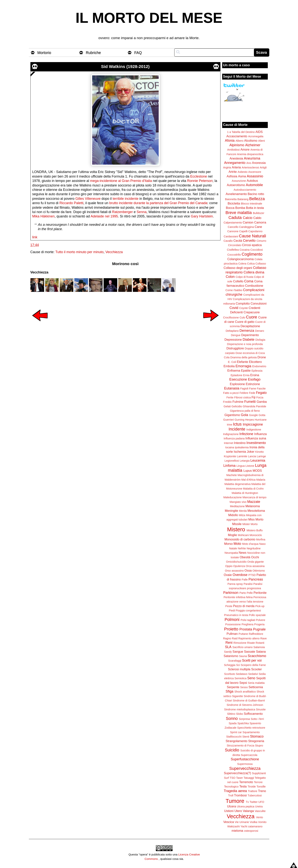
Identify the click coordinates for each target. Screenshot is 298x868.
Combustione (254, 286)
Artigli (263, 167)
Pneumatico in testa (236, 615)
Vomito (262, 822)
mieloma (237, 831)
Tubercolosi (255, 795)
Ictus (237, 424)
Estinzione (253, 384)
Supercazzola (249, 755)
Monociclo (256, 535)
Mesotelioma (256, 511)
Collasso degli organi (238, 268)
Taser (239, 778)
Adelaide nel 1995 (104, 216)
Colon (230, 277)
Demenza (247, 331)
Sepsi (243, 683)
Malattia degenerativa (238, 484)
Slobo (240, 714)
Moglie (232, 535)
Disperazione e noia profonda (245, 344)
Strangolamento (236, 741)
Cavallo (228, 241)
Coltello (238, 281)
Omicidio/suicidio (236, 562)
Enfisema (234, 370)
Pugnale (259, 629)
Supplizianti (259, 773)
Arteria (236, 167)
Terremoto (246, 782)
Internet (229, 443)
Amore (245, 149)
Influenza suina (256, 438)
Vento (260, 817)
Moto (237, 544)
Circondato (235, 245)
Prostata (246, 629)
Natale (233, 548)
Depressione (233, 340)
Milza (242, 515)
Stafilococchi (234, 737)
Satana (261, 652)
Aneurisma (252, 158)
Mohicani (243, 535)
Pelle (250, 593)
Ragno (227, 638)
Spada (233, 723)
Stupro (259, 746)
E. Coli (232, 362)
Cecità (238, 241)
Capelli (243, 231)
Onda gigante (255, 562)
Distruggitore (235, 348)
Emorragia (243, 366)
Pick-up (260, 606)
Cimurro (261, 241)
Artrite (233, 172)
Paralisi (248, 584)
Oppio (229, 566)
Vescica (229, 822)
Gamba (262, 402)
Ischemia (240, 452)
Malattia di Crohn (253, 489)
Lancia (252, 456)
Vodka (254, 822)
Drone (262, 357)
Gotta (262, 415)
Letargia (245, 461)
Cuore (252, 317)
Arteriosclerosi (250, 167)
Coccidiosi (257, 250)
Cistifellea (233, 250)
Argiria (227, 167)
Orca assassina (255, 566)
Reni (229, 643)
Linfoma (229, 466)
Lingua (241, 466)
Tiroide (252, 787)
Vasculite (260, 811)
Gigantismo (232, 415)
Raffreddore (256, 634)
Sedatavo (242, 674)
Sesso (244, 687)
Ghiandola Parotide (254, 406)
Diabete (249, 340)
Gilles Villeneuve (88, 199)
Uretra (259, 806)
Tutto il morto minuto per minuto (79, 252)
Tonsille (261, 787)
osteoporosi (251, 831)
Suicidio (232, 750)
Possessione (233, 624)
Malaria (261, 480)
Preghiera (247, 624)
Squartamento (251, 732)
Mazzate (254, 502)
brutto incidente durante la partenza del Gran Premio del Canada (158, 203)
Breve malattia (239, 213)
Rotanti (260, 643)
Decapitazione (250, 326)
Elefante (242, 362)
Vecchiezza (114, 252)
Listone (250, 466)
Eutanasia (232, 388)
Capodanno (255, 231)
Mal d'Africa (248, 480)
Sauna (243, 656)
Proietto (231, 629)
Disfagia (260, 340)
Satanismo (231, 656)
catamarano (255, 826)
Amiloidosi (234, 150)
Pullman (232, 634)
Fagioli (244, 389)
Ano (249, 163)
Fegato (261, 393)
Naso (262, 544)
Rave (264, 638)
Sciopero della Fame (253, 665)
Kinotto (260, 452)
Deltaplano (232, 331)
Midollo (233, 515)
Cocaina (245, 250)
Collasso (261, 264)
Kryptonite (230, 456)
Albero (239, 141)
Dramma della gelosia (244, 357)
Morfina (261, 539)
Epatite (246, 370)
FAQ (138, 53)
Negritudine (254, 548)
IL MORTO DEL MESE (149, 18)
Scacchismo (257, 656)
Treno (262, 791)
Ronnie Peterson (200, 181)
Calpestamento (233, 223)
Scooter (257, 669)
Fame (253, 389)
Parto (243, 593)
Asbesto (243, 172)
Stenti (246, 737)
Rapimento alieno (249, 638)
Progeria (259, 624)
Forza (260, 397)
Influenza (261, 434)
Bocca (230, 208)
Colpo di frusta (245, 277)
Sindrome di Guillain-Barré (249, 701)
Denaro (260, 331)
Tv (247, 802)
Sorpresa (244, 719)
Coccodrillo (234, 255)
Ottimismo (259, 571)
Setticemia (256, 687)
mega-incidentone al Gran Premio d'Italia (121, 181)
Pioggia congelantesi (248, 611)
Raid (235, 638)
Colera (242, 264)
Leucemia (258, 460)
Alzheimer (253, 145)
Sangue (238, 652)
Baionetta (231, 199)
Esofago (254, 379)
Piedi (232, 611)
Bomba (240, 208)
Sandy (228, 652)
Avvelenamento (236, 194)
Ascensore (255, 172)
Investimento (256, 443)
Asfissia (232, 176)
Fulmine (238, 402)
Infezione (246, 434)
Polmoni (232, 620)
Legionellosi (232, 461)
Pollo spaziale (257, 615)
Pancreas (256, 579)
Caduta (235, 218)
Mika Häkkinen (44, 216)
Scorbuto (230, 674)
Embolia (229, 366)
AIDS (259, 132)
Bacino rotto (256, 194)
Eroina (255, 375)
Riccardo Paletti (71, 203)
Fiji (253, 397)
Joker (251, 452)
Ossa (248, 570)
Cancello (233, 227)
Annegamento (235, 163)
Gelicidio (237, 406)
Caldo (257, 218)
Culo (242, 318)
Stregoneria (256, 741)
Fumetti (250, 402)
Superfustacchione (245, 759)
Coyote (244, 308)
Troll (231, 795)
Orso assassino (234, 571)
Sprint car (236, 732)
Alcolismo (251, 141)
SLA (228, 647)
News (243, 553)
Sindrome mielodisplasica (240, 709)
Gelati (227, 406)
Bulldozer (259, 213)
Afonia (230, 141)
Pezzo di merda (244, 606)
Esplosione (237, 384)
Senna (142, 212)
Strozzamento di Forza (241, 746)
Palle (245, 580)
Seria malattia (256, 683)
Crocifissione (231, 318)
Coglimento (252, 254)
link (35, 237)
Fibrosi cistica (242, 397)
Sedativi (253, 674)
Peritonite (260, 593)
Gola (244, 415)
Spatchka (243, 723)
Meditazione (237, 506)
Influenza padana (234, 438)
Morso (228, 544)
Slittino (231, 714)
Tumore (235, 801)
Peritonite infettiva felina (238, 597)
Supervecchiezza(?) (237, 773)
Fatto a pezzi (231, 393)
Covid (234, 308)
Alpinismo (237, 145)
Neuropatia (231, 553)
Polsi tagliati (248, 620)
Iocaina (230, 447)
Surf (226, 778)
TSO (233, 778)
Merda (243, 511)
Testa (243, 786)
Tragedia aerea (235, 791)
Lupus (248, 471)
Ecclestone (199, 176)
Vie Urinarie (242, 822)
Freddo (227, 402)
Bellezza (257, 199)
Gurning (240, 420)
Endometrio (259, 366)
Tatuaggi (249, 778)
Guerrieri (229, 420)
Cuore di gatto (245, 322)
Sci (238, 665)
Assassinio (255, 176)
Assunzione (239, 181)
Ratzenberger (122, 212)
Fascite (261, 389)
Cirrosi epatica (252, 245)
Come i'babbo (234, 290)
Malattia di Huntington (245, 493)
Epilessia (257, 371)
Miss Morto (256, 519)
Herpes (250, 420)
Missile (237, 524)
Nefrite (242, 548)
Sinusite (261, 709)
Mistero (236, 529)
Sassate (250, 652)
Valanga (248, 811)
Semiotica (241, 678)
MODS (257, 471)
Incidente (237, 429)
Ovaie (228, 575)
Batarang (243, 199)
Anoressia (259, 163)
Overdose (240, 575)
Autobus (252, 181)
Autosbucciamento (245, 190)
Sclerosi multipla (239, 669)
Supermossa (245, 764)
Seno (251, 678)
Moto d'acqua (250, 544)
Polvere (261, 620)
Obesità (245, 557)
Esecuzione (238, 379)
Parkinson (231, 593)
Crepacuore (252, 312)
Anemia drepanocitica (250, 154)
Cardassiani (231, 236)
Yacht (244, 826)
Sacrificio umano (243, 647)
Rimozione (240, 643)
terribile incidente (125, 199)
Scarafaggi (235, 661)
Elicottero (255, 362)
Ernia (246, 375)
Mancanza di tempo (254, 497)
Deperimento (250, 335)
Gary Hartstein (202, 216)
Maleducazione (233, 497)
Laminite (242, 456)
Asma (242, 176)
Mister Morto (250, 524)
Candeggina (246, 227)
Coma (249, 281)
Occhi (255, 557)
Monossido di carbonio (240, 539)
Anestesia (236, 158)
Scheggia (230, 665)
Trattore (253, 791)
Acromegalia (256, 136)
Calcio (248, 218)
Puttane (243, 634)
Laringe (261, 456)
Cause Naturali (252, 236)
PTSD (252, 575)
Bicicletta (234, 203)
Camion (248, 222)
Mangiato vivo (238, 502)
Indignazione (231, 434)
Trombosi (241, 795)
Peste (229, 606)
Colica (251, 264)
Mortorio (44, 53)
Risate (251, 643)
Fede (252, 393)
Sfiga (229, 691)
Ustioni (229, 811)
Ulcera (232, 806)
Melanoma (253, 506)
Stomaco (257, 736)
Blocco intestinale (251, 204)
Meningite (231, 511)
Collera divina (254, 272)
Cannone (233, 231)
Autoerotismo (236, 185)
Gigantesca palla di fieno (245, 411)
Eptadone (236, 375)
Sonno (232, 718)
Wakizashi (233, 826)
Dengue (236, 335)
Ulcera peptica (246, 806)
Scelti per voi (252, 660)
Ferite (230, 397)
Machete (232, 475)
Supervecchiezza (245, 768)
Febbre (244, 393)
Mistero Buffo (255, 530)
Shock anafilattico (245, 692)
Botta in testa (255, 208)
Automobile (254, 185)
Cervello (249, 241)
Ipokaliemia (242, 447)
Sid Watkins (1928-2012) (125, 67)
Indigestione (254, 430)
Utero (238, 811)
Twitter (254, 802)
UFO (261, 802)
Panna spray (235, 584)
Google (253, 415)
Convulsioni (259, 303)
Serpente (233, 687)
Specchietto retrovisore (251, 728)
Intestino (240, 443)
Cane (258, 227)
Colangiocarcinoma (241, 259)
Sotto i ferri (257, 719)
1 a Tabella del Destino (241, 132)
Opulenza (239, 566)
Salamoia (259, 647)
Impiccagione (253, 424)
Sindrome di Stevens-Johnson (245, 705)
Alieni (262, 141)
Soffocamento (253, 714)
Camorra (260, 222)
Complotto (243, 303)
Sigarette (238, 696)
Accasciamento (237, 136)
